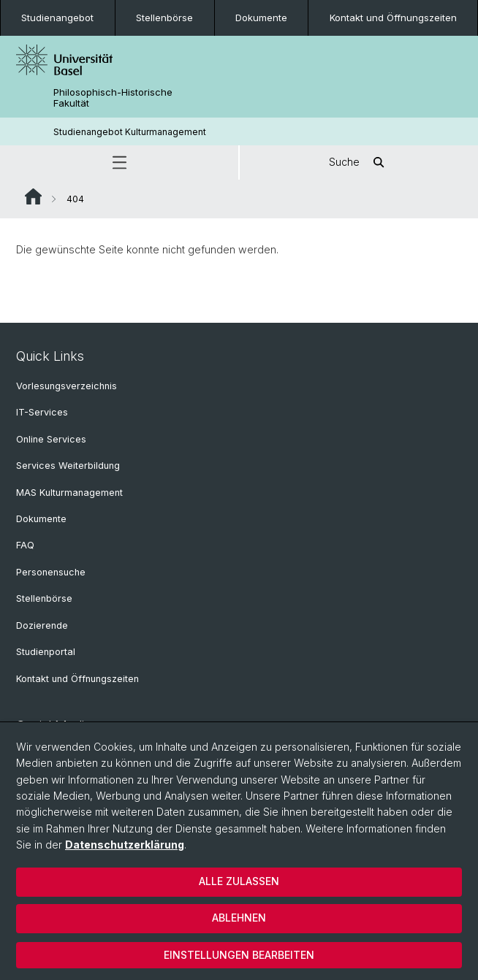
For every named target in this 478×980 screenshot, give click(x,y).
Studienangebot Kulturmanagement (130, 132)
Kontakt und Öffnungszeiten (393, 18)
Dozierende (42, 625)
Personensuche (51, 572)
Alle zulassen (239, 881)
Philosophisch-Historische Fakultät (113, 98)
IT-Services (42, 412)
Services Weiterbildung (68, 466)
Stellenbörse (164, 18)
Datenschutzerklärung (125, 845)
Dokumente (261, 18)
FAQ (25, 545)
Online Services (51, 439)
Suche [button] (359, 162)
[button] (119, 162)
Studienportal (46, 652)
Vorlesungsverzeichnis (67, 386)
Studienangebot (57, 18)
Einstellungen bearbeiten (239, 955)
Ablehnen (239, 918)
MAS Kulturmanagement (69, 493)
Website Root (33, 196)
